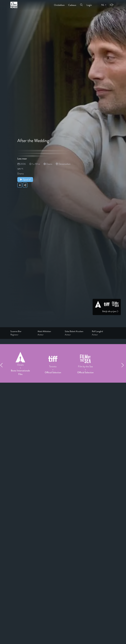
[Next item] (124, 365)
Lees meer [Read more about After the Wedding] (22, 159)
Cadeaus (72, 4)
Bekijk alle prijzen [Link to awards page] (111, 311)
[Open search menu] (81, 3)
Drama (20, 174)
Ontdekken (59, 4)
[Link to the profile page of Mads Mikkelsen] (49, 331)
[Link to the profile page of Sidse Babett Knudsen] (77, 331)
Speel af (25, 180)
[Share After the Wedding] (25, 185)
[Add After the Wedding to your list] (20, 185)
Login (89, 4)
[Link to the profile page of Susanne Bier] (22, 331)
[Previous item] (2, 365)
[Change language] (103, 5)
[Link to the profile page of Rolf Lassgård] (104, 331)
